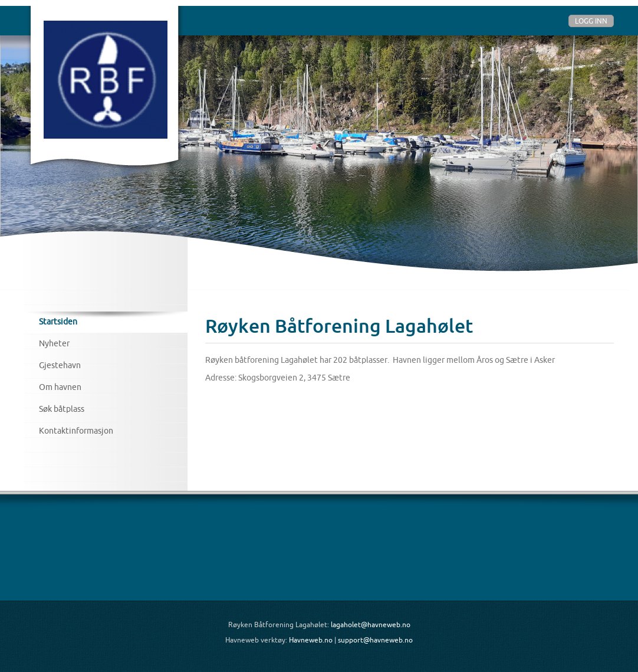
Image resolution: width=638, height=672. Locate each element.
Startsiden (58, 322)
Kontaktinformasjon (76, 431)
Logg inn (591, 21)
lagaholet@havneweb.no (371, 625)
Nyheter (54, 343)
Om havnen (60, 387)
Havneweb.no (311, 640)
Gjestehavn (60, 365)
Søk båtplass (62, 409)
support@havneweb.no (375, 640)
